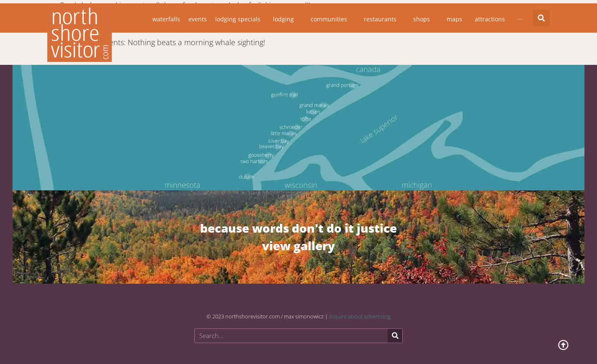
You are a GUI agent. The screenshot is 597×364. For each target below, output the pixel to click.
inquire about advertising (360, 316)
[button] (541, 18)
